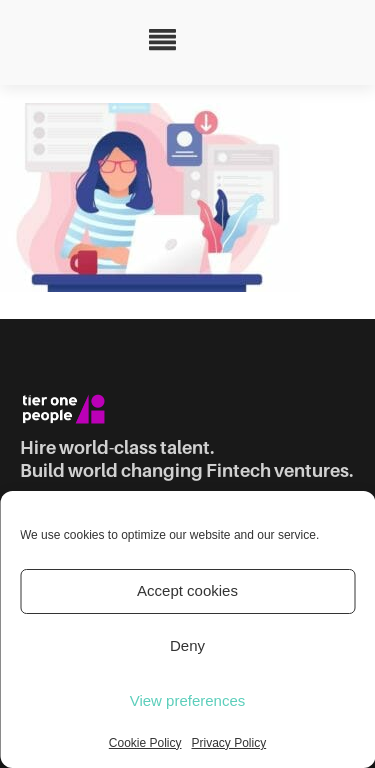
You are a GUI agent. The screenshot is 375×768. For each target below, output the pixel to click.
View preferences (188, 700)
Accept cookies (187, 590)
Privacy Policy (229, 743)
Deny (187, 645)
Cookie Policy (145, 743)
